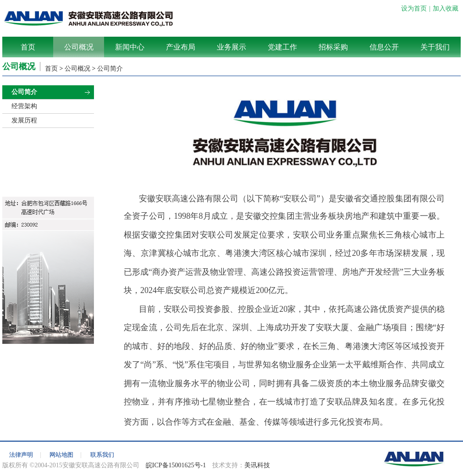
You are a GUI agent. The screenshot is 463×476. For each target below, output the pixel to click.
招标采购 (333, 47)
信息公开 (384, 47)
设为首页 (414, 8)
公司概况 (79, 47)
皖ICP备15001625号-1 (176, 465)
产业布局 (181, 47)
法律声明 (21, 455)
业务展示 (231, 47)
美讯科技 (257, 465)
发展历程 (24, 120)
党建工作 (282, 47)
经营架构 (24, 106)
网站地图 (61, 455)
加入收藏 (446, 8)
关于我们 (435, 47)
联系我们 (102, 455)
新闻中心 (130, 47)
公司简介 (110, 69)
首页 (28, 47)
